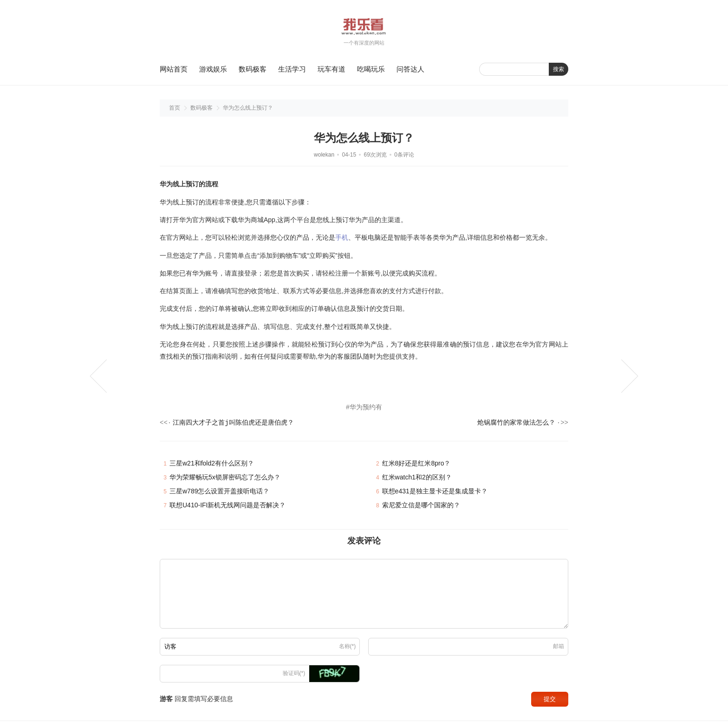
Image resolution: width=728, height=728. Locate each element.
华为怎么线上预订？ (248, 108)
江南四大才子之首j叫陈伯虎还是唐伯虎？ (233, 424)
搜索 (559, 69)
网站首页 (174, 69)
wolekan (324, 155)
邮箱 (559, 648)
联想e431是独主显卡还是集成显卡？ (435, 493)
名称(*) (348, 648)
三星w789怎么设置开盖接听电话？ (219, 493)
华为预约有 (366, 407)
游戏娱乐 (213, 69)
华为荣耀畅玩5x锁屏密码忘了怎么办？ (225, 479)
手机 (342, 237)
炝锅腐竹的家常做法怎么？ (516, 424)
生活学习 (292, 69)
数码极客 (253, 69)
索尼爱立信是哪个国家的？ (421, 507)
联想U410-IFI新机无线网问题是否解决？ (227, 507)
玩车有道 (331, 69)
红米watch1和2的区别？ (417, 479)
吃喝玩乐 (371, 69)
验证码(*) (294, 675)
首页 (175, 108)
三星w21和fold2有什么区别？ (212, 465)
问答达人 (410, 69)
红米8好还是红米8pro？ (416, 465)
